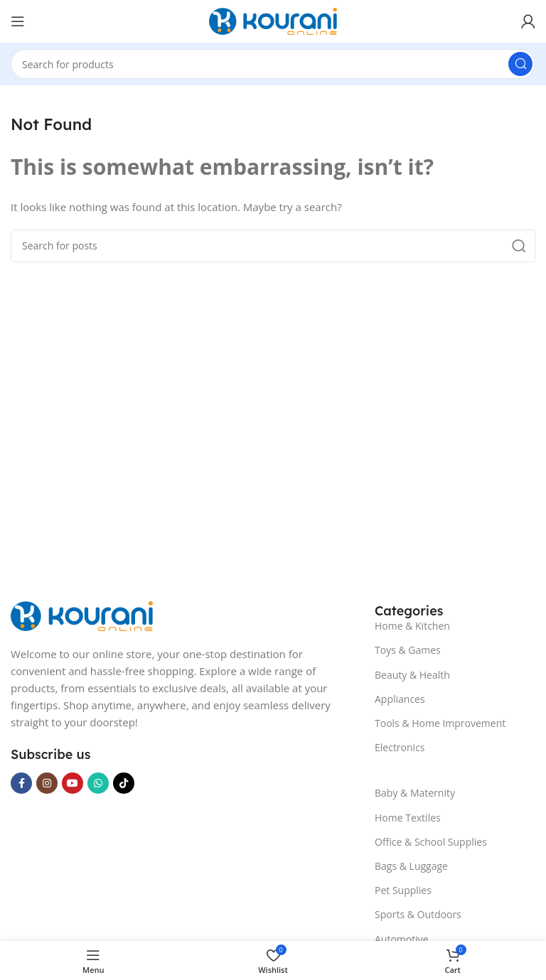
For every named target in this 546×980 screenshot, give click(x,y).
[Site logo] (273, 20)
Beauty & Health (412, 675)
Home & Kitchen (412, 626)
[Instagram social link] (47, 783)
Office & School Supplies (431, 842)
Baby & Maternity (415, 793)
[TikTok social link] (124, 783)
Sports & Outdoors (418, 914)
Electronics (400, 747)
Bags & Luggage (411, 866)
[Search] (273, 64)
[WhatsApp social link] (98, 783)
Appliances (400, 699)
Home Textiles (408, 818)
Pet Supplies (403, 890)
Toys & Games (408, 650)
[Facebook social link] (21, 783)
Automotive (402, 939)
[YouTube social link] (73, 783)
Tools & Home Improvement (440, 723)
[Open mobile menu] (18, 21)
